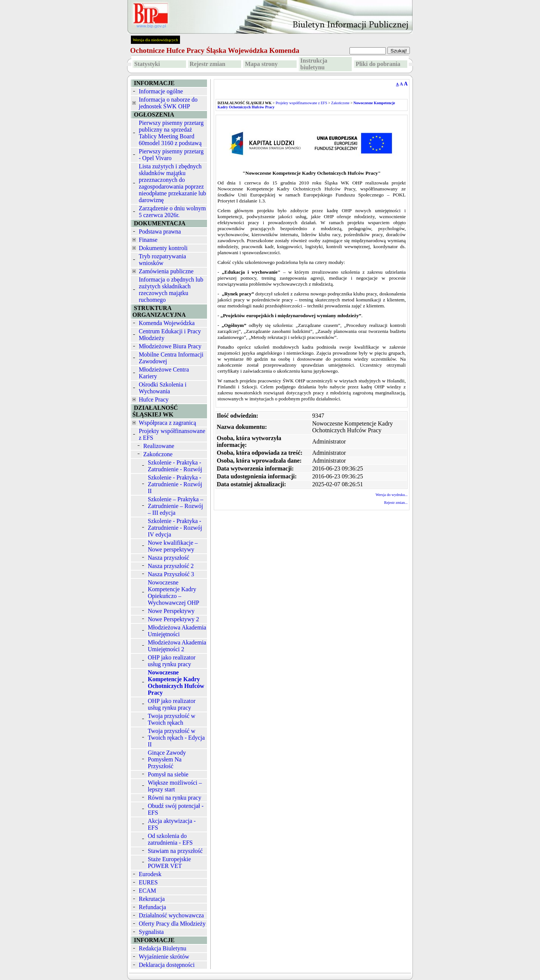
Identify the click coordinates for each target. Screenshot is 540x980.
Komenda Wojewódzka (167, 323)
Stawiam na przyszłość (175, 851)
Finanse (148, 240)
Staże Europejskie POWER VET (169, 862)
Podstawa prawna (160, 232)
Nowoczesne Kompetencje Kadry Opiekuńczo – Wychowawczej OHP (173, 593)
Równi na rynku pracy (175, 798)
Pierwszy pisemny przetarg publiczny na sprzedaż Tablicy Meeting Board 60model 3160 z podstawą (171, 133)
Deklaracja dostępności (167, 965)
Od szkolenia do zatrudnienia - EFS (170, 839)
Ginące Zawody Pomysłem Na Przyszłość (167, 759)
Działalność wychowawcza (171, 915)
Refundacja (152, 907)
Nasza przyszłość (169, 558)
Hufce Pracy (154, 399)
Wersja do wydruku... (391, 495)
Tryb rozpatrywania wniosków (162, 260)
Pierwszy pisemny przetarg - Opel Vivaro (171, 155)
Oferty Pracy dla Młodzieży (172, 924)
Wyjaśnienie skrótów (164, 957)
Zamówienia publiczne (166, 271)
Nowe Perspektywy (171, 611)
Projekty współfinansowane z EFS (301, 103)
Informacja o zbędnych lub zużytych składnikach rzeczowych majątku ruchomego (171, 290)
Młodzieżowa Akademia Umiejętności (177, 631)
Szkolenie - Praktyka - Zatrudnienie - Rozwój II (175, 484)
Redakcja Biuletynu (163, 948)
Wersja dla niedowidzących (155, 40)
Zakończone (158, 454)
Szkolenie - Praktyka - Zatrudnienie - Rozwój (175, 466)
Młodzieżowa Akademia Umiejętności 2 (177, 646)
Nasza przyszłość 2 (171, 566)
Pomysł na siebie (168, 774)
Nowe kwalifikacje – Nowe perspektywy (173, 546)
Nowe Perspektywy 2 (173, 619)
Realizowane (159, 446)
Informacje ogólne (161, 91)
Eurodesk (150, 874)
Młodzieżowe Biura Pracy (170, 346)
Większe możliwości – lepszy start (175, 786)
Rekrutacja (152, 899)
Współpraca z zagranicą (167, 423)
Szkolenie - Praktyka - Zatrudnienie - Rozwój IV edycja (175, 528)
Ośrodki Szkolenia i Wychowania (163, 388)
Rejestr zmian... (396, 503)
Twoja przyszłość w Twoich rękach (172, 719)
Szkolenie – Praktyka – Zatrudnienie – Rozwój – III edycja (175, 506)
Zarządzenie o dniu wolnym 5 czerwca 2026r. (172, 212)
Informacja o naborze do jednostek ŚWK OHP (168, 103)
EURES (148, 882)
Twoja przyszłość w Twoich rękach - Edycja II (176, 738)
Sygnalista (151, 932)
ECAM (147, 891)
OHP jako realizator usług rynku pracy (172, 661)
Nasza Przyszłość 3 (171, 574)
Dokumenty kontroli (163, 248)
